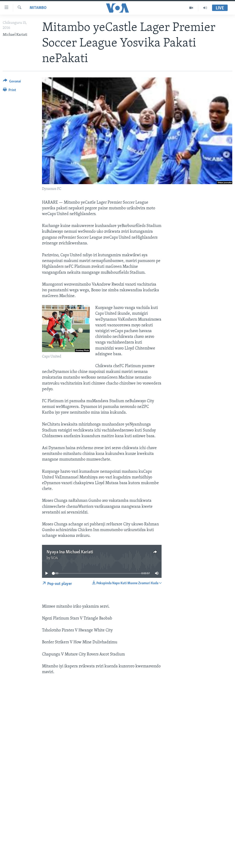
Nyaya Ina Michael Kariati (70, 552)
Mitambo (38, 8)
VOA (55, 558)
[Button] (12, 82)
